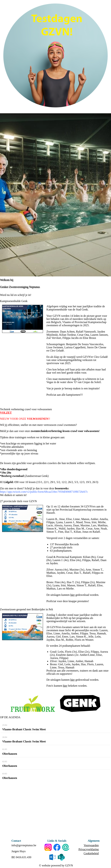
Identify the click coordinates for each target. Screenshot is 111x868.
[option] (56, 195)
